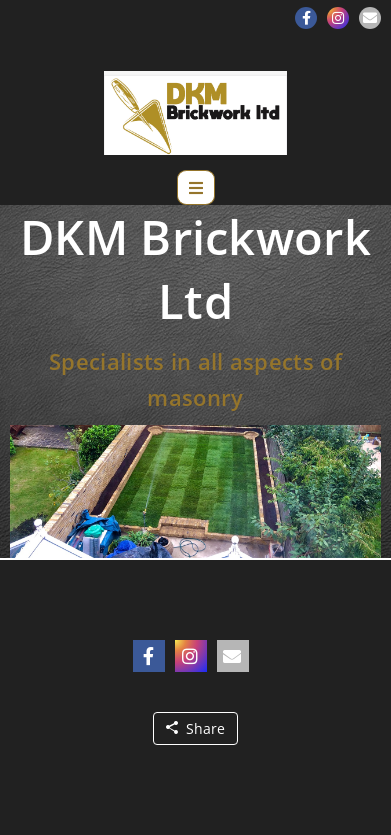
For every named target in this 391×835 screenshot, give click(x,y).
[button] (306, 18)
